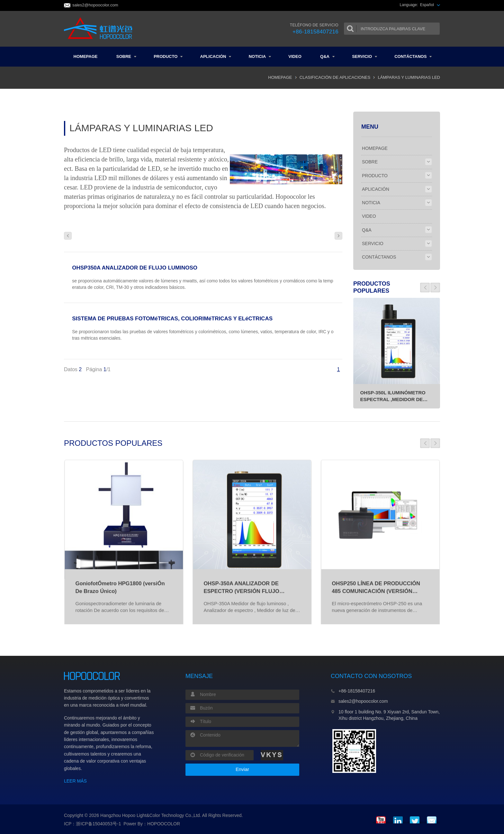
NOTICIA (260, 56)
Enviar (242, 769)
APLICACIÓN (216, 56)
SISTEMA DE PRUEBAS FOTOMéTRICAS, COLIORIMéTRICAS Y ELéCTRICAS (172, 319)
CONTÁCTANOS (413, 56)
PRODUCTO (168, 56)
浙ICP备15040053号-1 (98, 824)
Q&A (327, 56)
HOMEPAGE (86, 56)
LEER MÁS (75, 781)
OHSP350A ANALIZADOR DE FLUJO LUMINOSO (135, 268)
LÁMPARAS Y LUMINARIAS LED (409, 77)
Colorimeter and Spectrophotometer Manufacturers (100, 29)
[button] (425, 288)
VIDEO (295, 56)
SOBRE (126, 56)
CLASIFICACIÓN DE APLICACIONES (335, 77)
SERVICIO (364, 56)
